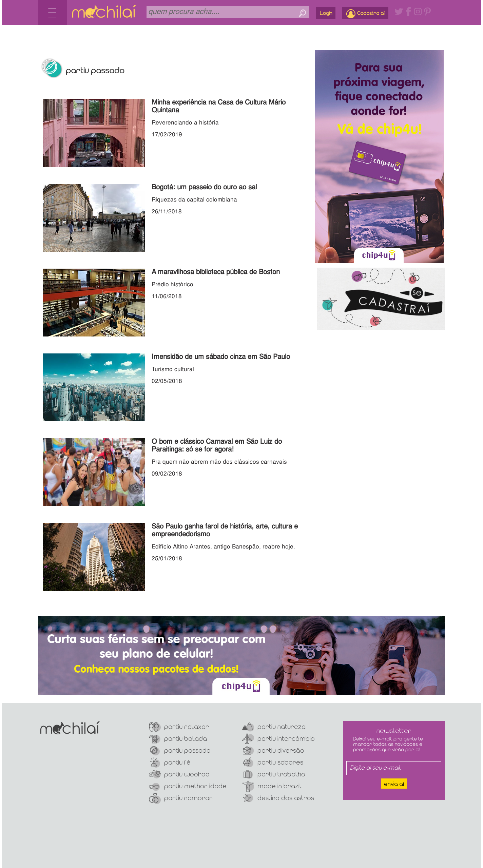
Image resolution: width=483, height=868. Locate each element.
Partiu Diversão (273, 751)
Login (326, 14)
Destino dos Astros (278, 798)
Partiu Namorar (181, 798)
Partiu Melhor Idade (188, 786)
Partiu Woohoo (179, 775)
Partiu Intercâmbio (278, 739)
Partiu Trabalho (274, 775)
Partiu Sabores (273, 763)
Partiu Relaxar (179, 727)
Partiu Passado (180, 751)
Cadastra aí (365, 14)
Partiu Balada (178, 739)
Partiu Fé (170, 763)
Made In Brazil (272, 786)
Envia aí (394, 784)
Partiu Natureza (274, 727)
